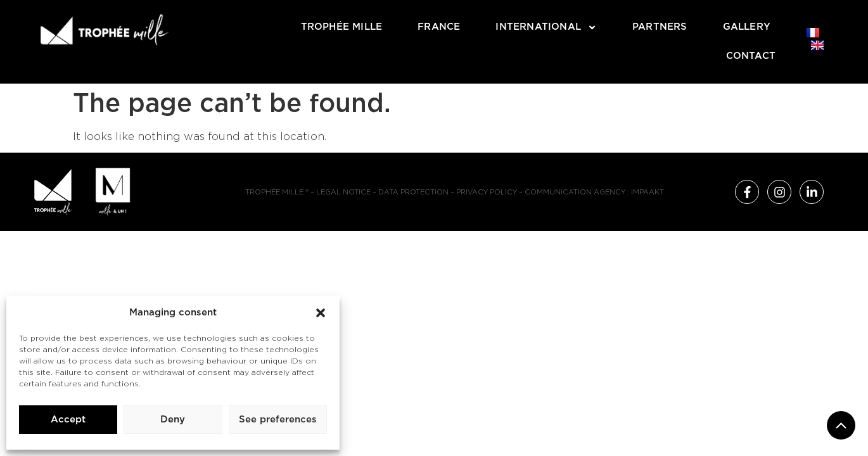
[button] (321, 313)
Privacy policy (487, 192)
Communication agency (575, 192)
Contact (751, 56)
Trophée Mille (342, 27)
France (439, 27)
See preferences (278, 420)
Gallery (747, 27)
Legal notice (343, 192)
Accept (68, 420)
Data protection (413, 192)
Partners (660, 27)
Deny (173, 420)
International (546, 28)
